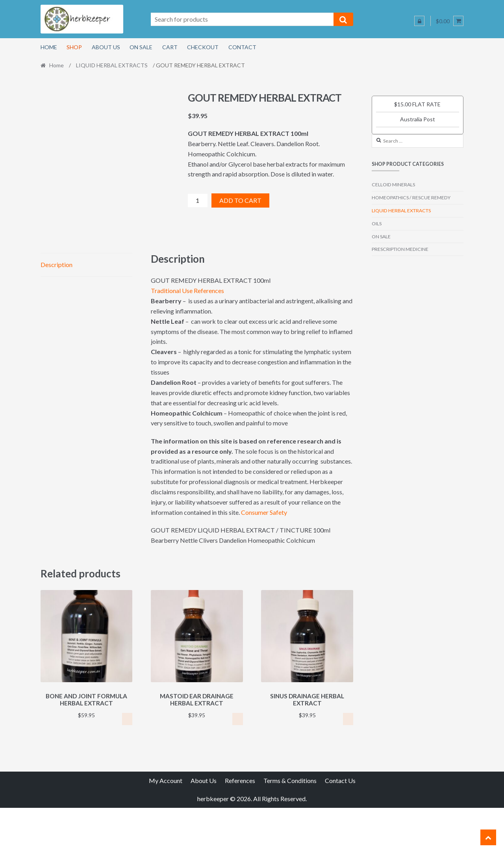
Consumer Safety (264, 567)
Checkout (203, 47)
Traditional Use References (187, 345)
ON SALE (381, 237)
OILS (377, 224)
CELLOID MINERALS (393, 185)
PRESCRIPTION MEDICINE (400, 249)
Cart (170, 47)
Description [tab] (57, 319)
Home (49, 47)
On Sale (141, 47)
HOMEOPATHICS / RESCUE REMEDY (411, 198)
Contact (242, 47)
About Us (106, 47)
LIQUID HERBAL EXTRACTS (112, 65)
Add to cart (240, 200)
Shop (74, 47)
